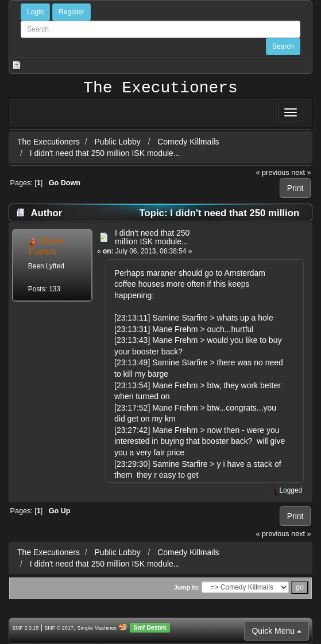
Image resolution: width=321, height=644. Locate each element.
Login (35, 12)
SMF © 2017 (59, 628)
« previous (273, 173)
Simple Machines (97, 628)
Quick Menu (276, 631)
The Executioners (160, 88)
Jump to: (187, 587)
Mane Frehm (46, 246)
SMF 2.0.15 (26, 628)
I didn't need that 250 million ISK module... (105, 153)
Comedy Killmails (188, 142)
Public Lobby (119, 142)
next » (301, 173)
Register (71, 12)
